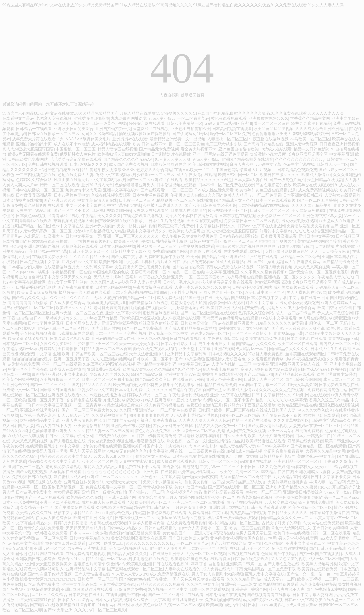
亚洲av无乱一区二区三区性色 (77, 313)
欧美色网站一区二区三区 (279, 216)
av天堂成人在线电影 (337, 221)
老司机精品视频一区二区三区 (234, 523)
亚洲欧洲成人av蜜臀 (313, 472)
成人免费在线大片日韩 (222, 569)
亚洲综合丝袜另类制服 (40, 410)
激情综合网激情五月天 (158, 497)
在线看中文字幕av (18, 118)
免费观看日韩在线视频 (32, 477)
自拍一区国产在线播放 (252, 421)
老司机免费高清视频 (111, 308)
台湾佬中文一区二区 (20, 390)
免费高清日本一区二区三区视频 (252, 221)
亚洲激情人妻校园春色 (226, 359)
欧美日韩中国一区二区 (238, 175)
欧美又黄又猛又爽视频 (274, 129)
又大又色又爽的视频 (312, 267)
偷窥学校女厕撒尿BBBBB (112, 170)
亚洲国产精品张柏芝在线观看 (247, 159)
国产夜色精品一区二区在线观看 (318, 446)
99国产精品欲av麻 (147, 374)
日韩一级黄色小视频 (109, 124)
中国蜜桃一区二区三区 (76, 149)
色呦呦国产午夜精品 (279, 554)
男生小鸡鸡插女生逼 (216, 344)
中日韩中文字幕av (273, 446)
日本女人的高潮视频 (117, 246)
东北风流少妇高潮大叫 (44, 236)
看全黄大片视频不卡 (198, 149)
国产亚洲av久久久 (60, 200)
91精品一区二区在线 (186, 272)
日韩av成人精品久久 (125, 528)
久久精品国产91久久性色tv (178, 369)
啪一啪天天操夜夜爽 (200, 477)
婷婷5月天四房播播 (61, 349)
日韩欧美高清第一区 (185, 124)
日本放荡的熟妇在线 (168, 165)
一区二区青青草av (193, 118)
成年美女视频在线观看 (293, 287)
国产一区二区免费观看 (45, 497)
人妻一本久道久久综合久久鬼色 (202, 287)
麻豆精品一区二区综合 (300, 257)
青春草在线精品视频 (245, 502)
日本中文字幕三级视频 (52, 405)
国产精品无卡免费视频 (159, 149)
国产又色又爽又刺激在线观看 (198, 579)
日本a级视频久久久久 (88, 165)
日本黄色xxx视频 (31, 216)
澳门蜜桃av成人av (69, 477)
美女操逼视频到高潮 (272, 282)
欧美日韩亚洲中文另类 (119, 262)
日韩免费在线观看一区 (115, 436)
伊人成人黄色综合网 (68, 303)
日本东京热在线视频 (237, 216)
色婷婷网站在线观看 (46, 554)
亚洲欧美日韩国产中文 (143, 446)
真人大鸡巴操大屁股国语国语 (28, 149)
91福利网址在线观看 (311, 395)
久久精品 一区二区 (36, 508)
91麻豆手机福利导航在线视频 (109, 364)
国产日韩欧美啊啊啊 (303, 380)
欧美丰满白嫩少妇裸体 (336, 374)
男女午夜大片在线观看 (87, 549)
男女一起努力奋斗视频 (136, 226)
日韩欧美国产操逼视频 (139, 318)
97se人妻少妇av (162, 118)
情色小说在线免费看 (153, 431)
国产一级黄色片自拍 (287, 180)
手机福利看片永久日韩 (160, 262)
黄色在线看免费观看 (229, 118)
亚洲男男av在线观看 (130, 139)
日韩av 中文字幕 (204, 241)
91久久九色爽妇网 (273, 467)
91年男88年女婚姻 (119, 421)
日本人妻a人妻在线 (251, 180)
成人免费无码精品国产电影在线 (185, 298)
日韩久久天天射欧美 (238, 436)
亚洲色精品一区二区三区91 (297, 462)
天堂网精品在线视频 (151, 129)
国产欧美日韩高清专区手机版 (210, 206)
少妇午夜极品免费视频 (305, 359)
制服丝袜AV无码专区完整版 (322, 369)
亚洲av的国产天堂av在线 (113, 339)
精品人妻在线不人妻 (54, 426)
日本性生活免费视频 (150, 195)
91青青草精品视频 (64, 216)
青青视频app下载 (288, 334)
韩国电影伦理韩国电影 (198, 436)
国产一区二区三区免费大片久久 (90, 410)
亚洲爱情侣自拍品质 (91, 118)
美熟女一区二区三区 (263, 492)
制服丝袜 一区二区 (322, 323)
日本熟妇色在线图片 (86, 595)
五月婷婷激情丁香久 (189, 508)
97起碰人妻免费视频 (274, 267)
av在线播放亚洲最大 (236, 323)
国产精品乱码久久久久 (127, 554)
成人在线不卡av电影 (72, 144)
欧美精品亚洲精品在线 (297, 405)
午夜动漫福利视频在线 (188, 395)
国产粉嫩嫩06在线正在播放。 (121, 221)
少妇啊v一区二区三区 (156, 175)
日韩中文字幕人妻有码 (313, 595)
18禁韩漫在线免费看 (50, 533)
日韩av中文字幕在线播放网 (261, 226)
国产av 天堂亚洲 (58, 610)
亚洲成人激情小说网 (194, 400)
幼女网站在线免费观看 (323, 523)
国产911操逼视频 (268, 262)
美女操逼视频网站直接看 (319, 241)
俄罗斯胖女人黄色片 (78, 154)
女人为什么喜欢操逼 (266, 543)
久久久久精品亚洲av (91, 257)
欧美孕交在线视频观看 (313, 185)
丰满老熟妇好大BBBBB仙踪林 (191, 446)
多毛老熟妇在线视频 (255, 497)
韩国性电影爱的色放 (274, 185)
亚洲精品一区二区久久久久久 (290, 277)
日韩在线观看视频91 (188, 339)
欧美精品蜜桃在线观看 (266, 441)
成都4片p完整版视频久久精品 (99, 231)
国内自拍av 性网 (106, 328)
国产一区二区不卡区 (72, 211)
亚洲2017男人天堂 (97, 185)
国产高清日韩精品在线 (264, 144)
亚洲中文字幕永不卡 (123, 313)
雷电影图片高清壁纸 (92, 564)
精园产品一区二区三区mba (335, 497)
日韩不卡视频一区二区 (135, 518)
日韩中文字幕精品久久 (272, 395)
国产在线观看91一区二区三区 (166, 190)
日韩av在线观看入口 (162, 528)
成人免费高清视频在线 (318, 190)
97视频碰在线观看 (244, 554)
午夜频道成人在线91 (188, 195)
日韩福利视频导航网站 (111, 211)
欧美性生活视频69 (186, 293)
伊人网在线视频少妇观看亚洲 (324, 318)
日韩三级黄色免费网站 (28, 159)
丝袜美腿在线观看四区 (305, 354)
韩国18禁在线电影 (256, 462)
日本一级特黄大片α (51, 318)
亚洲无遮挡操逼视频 (42, 246)
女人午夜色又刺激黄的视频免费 (189, 236)
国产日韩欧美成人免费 (188, 538)
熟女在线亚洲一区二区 (223, 293)
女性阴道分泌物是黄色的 (287, 252)
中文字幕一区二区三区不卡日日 (228, 467)
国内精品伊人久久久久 (256, 344)
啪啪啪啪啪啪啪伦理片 (32, 359)
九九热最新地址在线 (187, 308)
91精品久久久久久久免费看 (279, 323)
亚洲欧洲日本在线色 (227, 508)
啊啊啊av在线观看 (36, 221)
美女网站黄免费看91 (309, 211)
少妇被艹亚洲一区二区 (98, 344)
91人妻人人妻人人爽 (173, 159)
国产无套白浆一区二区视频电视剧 (319, 272)
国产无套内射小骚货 (260, 308)
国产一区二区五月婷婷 (317, 200)
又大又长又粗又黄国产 (113, 456)
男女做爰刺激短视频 (299, 221)
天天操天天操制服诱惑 (86, 528)
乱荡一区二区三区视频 (206, 554)
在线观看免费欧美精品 (52, 257)
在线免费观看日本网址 (243, 252)
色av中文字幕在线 (299, 165)
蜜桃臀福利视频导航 (161, 313)
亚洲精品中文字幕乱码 (187, 354)
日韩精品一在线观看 (34, 129)
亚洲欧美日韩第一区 (244, 564)
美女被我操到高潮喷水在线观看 (139, 538)
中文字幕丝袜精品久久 (216, 226)
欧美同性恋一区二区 (153, 502)
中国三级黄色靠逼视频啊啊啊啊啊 (246, 246)
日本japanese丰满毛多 (31, 272)
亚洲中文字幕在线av (121, 190)
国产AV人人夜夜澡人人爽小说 (298, 328)
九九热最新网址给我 (129, 118)
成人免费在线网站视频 (234, 267)
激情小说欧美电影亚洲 (131, 564)
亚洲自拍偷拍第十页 (113, 129)
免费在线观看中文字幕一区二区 (113, 487)
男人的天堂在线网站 (88, 451)
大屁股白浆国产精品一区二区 (129, 298)
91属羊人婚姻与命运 (295, 246)
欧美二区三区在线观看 (297, 344)
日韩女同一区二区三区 (270, 211)
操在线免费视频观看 (34, 124)
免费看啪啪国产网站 (170, 252)
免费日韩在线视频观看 (48, 165)
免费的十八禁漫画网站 (163, 482)
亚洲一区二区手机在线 (60, 502)
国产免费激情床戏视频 (268, 426)
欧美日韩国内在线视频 (208, 165)
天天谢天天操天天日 (123, 482)
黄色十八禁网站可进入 (291, 528)
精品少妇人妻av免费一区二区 (220, 426)
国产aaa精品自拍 (258, 374)
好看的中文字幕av (275, 231)
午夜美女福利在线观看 (153, 287)
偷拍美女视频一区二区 (204, 482)
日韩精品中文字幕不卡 (131, 252)
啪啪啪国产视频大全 (277, 241)
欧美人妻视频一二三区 (317, 579)
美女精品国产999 (230, 298)
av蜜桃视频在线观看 (196, 246)
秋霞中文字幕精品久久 (147, 231)
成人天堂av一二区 (339, 380)
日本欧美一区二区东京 (208, 549)
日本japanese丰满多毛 (88, 533)
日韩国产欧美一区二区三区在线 (100, 354)
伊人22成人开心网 (74, 415)
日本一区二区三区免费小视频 (121, 334)
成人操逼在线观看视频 (177, 462)
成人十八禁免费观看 (275, 436)
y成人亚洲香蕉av (160, 400)
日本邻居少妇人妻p (25, 267)
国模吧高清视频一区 (148, 272)
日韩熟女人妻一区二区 (264, 380)
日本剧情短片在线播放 (171, 154)
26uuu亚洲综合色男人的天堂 (120, 513)
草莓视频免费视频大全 (73, 221)
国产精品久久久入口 (30, 298)
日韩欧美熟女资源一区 (89, 252)
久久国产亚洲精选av (137, 410)
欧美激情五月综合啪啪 (76, 605)
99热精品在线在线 (277, 472)
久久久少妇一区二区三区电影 (100, 610)
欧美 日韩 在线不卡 (149, 144)
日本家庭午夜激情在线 (329, 513)
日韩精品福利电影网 (170, 241)
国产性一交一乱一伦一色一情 (313, 574)
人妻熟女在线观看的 (342, 195)
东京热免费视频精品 (318, 584)
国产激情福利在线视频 (149, 303)
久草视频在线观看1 (66, 472)
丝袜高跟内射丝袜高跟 (159, 323)
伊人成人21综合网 (120, 497)
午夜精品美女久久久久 (101, 216)
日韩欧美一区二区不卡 (153, 359)
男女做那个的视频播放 (175, 385)
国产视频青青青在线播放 (269, 595)
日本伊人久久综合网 (76, 600)
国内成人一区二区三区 (339, 344)
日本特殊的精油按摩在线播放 (264, 206)
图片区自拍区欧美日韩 (192, 267)
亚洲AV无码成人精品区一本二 (241, 349)
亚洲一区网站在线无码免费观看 (220, 154)
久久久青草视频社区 (291, 421)
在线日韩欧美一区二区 (194, 170)
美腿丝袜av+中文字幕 (48, 252)
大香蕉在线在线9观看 (108, 523)
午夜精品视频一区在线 (71, 272)
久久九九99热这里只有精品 (94, 318)
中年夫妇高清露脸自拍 (36, 600)
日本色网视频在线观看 (167, 513)
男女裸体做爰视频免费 (299, 303)
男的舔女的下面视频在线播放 (250, 405)
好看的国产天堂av (210, 390)
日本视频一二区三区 (20, 344)
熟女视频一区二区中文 (168, 334)
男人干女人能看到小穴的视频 (217, 574)
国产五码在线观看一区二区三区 (236, 487)
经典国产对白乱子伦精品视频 (46, 574)
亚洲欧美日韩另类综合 (74, 129)
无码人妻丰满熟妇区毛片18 (228, 124)
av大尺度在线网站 (281, 502)
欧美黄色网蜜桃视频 (20, 380)
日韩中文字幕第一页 (83, 236)
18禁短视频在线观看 (44, 482)
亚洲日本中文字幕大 (316, 236)
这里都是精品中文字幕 (40, 421)
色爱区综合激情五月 (204, 405)
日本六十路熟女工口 (179, 344)
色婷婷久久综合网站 (154, 170)
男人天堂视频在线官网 (307, 293)
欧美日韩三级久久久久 (280, 175)
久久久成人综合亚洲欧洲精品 (321, 129)
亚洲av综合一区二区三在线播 (198, 431)
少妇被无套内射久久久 (163, 206)
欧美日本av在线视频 (291, 533)
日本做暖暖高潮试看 (34, 195)
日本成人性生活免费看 (214, 190)
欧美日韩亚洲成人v (223, 308)
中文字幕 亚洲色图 (222, 272)
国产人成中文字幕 (127, 257)
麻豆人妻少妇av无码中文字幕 (256, 165)
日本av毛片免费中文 (72, 195)
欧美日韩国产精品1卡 (205, 257)
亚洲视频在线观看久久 (68, 395)
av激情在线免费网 (24, 364)
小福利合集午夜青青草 (157, 421)
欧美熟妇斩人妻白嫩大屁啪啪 (123, 154)
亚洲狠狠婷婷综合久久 (268, 118)
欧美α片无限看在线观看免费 (33, 154)
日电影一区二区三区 (137, 200)
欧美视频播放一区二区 (228, 211)
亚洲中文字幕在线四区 (230, 395)
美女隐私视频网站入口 (129, 549)
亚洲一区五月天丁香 (72, 359)
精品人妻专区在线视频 (117, 149)
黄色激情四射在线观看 (44, 206)
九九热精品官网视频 (291, 477)
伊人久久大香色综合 (315, 410)
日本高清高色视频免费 (297, 170)
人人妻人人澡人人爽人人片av (204, 421)
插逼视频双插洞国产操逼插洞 (145, 134)
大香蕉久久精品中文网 (310, 118)
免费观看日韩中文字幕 (208, 513)
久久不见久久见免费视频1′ (264, 272)
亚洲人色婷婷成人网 (339, 303)
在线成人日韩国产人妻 (276, 410)
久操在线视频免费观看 (111, 195)
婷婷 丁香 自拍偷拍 (207, 564)
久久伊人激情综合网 (297, 308)
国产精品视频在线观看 (295, 374)
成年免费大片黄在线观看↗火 (38, 139)
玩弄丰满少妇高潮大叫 (107, 303)
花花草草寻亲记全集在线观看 (76, 159)
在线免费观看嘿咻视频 (143, 216)
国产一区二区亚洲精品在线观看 (155, 180)
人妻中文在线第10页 (137, 462)
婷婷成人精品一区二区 (210, 334)
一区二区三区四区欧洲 (204, 277)
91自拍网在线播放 (113, 605)
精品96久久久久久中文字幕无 (281, 400)
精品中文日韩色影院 (311, 149)
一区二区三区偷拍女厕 (252, 334)
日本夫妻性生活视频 (46, 323)
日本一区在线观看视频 (276, 200)
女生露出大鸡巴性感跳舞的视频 (142, 267)
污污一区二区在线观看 (60, 185)
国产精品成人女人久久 (234, 200)
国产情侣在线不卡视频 (282, 415)
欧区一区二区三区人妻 (22, 610)
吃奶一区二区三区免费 (230, 134)
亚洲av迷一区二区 (50, 549)
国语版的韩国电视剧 (58, 390)
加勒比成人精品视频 (244, 451)
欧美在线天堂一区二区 (335, 600)
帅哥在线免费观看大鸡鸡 (155, 349)
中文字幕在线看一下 (307, 298)
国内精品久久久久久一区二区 (287, 518)
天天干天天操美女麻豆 (330, 252)
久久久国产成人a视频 (109, 282)
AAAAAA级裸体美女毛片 (88, 139)
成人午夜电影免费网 (303, 262)
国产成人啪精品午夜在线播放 (191, 328)
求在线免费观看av (198, 262)
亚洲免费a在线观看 (104, 369)
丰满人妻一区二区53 (327, 482)
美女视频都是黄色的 (125, 405)
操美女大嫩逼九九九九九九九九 (48, 579)
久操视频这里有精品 (184, 492)
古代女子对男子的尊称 (68, 282)
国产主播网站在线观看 (75, 508)
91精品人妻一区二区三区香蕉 (106, 349)
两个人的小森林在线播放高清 (191, 216)
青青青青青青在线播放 (28, 303)
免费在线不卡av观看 (143, 467)
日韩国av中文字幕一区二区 (262, 385)
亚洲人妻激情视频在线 (82, 421)
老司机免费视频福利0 (93, 241)
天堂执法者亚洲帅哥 (147, 354)
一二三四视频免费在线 (36, 175)
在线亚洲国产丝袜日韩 (126, 595)
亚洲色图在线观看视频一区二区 (207, 497)
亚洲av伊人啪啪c (100, 226)
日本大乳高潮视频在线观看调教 (140, 293)
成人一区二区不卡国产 (295, 313)
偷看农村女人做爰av (153, 456)
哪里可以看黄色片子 (185, 600)
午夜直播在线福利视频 (269, 139)
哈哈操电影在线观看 (84, 400)
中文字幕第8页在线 (108, 180)
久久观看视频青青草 (266, 359)
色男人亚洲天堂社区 (254, 533)
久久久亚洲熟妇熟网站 (111, 359)
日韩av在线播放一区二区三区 (54, 134)
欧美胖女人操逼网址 (186, 231)
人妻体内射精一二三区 (231, 364)
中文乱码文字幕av (97, 267)
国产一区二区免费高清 (142, 328)
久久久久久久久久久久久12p (300, 159)
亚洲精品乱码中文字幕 (86, 569)
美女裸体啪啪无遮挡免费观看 (135, 533)
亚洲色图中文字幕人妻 (322, 216)
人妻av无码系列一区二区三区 (46, 231)
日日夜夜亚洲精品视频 (340, 144)
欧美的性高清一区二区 (239, 472)
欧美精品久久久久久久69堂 (208, 180)
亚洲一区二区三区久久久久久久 (131, 236)
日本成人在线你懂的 (189, 211)
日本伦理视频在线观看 (176, 185)
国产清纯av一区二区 (146, 492)
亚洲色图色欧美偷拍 (292, 497)
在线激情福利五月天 (62, 267)
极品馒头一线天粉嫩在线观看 (84, 293)
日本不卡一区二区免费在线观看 (226, 185)
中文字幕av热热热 (343, 543)
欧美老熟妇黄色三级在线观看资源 (266, 190)
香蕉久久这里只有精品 (329, 400)
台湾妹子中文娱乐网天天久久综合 (62, 277)
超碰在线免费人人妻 (76, 175)
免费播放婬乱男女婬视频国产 (313, 226)
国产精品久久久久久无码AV (128, 159)
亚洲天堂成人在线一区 (308, 364)
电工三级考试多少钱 (224, 144)
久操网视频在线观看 (80, 246)
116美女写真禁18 (302, 385)
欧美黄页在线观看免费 (317, 569)
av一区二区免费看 (265, 195)
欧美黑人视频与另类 (132, 241)
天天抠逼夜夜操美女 (204, 221)
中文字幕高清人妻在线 (97, 200)
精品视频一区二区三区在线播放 (184, 200)
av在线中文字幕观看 (279, 318)
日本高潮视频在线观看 (232, 129)
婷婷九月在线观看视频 (222, 374)
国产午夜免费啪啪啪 (76, 287)
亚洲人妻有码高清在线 (214, 533)
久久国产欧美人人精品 (228, 195)
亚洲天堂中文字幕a (195, 349)
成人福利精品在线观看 (111, 144)
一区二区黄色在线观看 (176, 410)
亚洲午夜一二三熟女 (26, 467)
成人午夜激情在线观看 (197, 175)
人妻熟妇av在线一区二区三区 (315, 426)
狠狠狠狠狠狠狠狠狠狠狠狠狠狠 (113, 472)
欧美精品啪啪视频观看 (278, 584)
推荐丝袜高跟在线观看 (224, 492)
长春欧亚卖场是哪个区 (308, 154)
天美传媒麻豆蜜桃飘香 (246, 482)
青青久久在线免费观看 (44, 528)
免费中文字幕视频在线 (115, 175)
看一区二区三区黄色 (272, 124)
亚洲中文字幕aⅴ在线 (182, 374)
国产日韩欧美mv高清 (327, 549)
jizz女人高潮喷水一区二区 (205, 528)
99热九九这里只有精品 (311, 124)
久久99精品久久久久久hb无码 (76, 298)
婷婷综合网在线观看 (147, 124)
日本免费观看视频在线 (339, 385)
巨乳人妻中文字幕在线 (265, 574)
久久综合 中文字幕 (203, 584)
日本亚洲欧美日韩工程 (303, 195)
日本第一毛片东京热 (181, 282)
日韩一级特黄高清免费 (156, 436)
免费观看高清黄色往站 (327, 390)
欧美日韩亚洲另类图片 (93, 518)
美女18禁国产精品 (190, 487)
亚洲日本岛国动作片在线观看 (87, 590)
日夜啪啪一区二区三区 (338, 605)
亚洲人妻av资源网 (302, 144)
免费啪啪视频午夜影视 (164, 257)
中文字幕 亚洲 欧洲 (53, 354)
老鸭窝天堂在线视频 (54, 118)
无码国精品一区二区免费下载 (245, 477)
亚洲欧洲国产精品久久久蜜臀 (292, 487)
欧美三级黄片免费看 (176, 226)
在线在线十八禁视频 (26, 436)
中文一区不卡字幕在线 (86, 206)
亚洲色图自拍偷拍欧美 (191, 129)
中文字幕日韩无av (194, 364)
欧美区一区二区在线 (100, 462)
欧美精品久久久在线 (74, 308)
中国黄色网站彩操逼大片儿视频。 (245, 170)
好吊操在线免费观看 (305, 441)
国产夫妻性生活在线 (68, 441)
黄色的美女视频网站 (72, 124)
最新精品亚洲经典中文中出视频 (177, 139)
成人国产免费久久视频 (129, 165)
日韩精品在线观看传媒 (239, 236)
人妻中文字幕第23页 (34, 211)
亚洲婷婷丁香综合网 (249, 590)
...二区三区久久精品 (49, 595)
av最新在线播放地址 (107, 395)
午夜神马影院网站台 (226, 339)
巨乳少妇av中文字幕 (79, 262)
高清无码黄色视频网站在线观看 (231, 318)
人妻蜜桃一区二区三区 (227, 139)
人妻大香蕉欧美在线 (117, 584)
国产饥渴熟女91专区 (190, 134)
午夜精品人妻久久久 (335, 277)
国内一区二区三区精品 (50, 385)
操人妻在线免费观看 (316, 502)
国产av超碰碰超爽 (32, 472)
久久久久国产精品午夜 (311, 206)
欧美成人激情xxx (316, 175)
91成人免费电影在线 (233, 262)
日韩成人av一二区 (332, 165)
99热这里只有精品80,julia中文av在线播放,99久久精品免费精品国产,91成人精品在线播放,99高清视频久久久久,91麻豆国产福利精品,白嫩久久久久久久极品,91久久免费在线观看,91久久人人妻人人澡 (173, 5)
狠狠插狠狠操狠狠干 (311, 134)
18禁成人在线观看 (276, 149)
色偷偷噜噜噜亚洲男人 (272, 134)
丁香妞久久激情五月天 (163, 277)
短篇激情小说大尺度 (268, 154)
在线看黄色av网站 (188, 380)
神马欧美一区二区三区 (310, 139)
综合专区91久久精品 (76, 559)
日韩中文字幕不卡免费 (331, 477)
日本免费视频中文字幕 (40, 262)
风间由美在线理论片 (72, 180)
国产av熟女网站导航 (228, 543)
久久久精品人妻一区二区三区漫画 (104, 431)
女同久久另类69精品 (99, 134)
